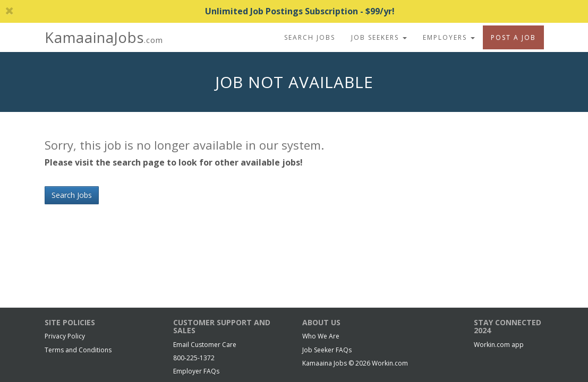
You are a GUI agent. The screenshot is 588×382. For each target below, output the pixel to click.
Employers (449, 37)
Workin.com (390, 363)
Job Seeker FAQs (327, 350)
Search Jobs (310, 37)
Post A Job (513, 37)
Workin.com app (499, 345)
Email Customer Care (205, 345)
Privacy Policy (65, 336)
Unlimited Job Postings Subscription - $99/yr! (200, 11)
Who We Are (321, 336)
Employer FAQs (196, 371)
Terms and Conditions (78, 350)
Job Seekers (379, 37)
